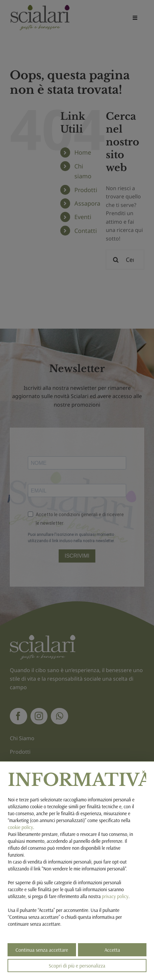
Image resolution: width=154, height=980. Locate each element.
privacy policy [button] (115, 896)
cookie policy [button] (20, 827)
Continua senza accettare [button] (42, 950)
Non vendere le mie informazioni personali (84, 869)
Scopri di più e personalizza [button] (77, 966)
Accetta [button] (112, 950)
